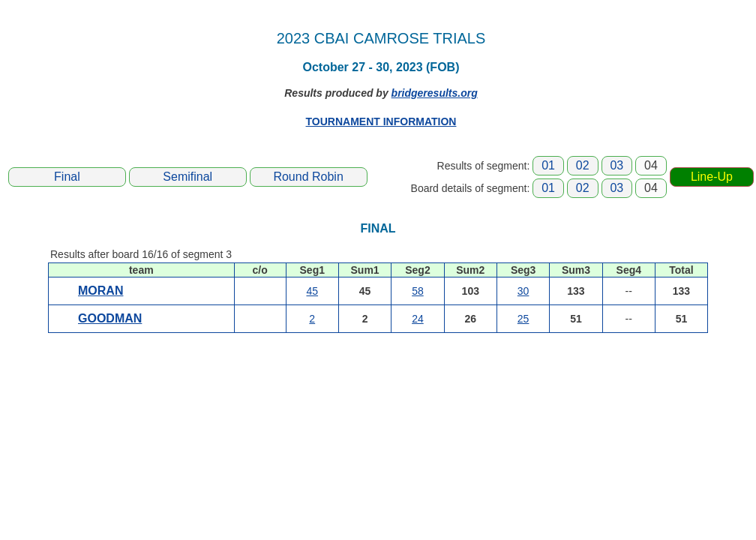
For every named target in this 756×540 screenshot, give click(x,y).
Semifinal (187, 177)
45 (312, 291)
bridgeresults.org (435, 93)
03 (616, 165)
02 (583, 165)
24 (418, 319)
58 (418, 291)
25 (523, 319)
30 (523, 291)
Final (67, 177)
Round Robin (308, 177)
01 (548, 165)
